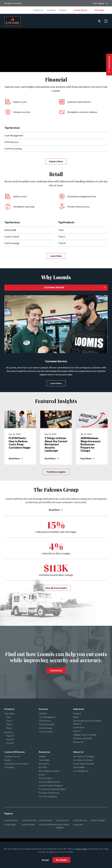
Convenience (79, 727)
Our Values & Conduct (83, 760)
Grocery (77, 731)
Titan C (62, 236)
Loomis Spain (10, 824)
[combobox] (56, 288)
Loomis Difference (15, 752)
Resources (44, 752)
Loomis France (62, 820)
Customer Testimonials (49, 793)
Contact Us (38, 10)
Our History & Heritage (84, 756)
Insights (42, 756)
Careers (63, 10)
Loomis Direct (80, 10)
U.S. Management (81, 771)
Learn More (56, 256)
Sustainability (79, 767)
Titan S (9, 724)
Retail (76, 717)
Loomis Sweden (28, 824)
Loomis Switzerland (47, 824)
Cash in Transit (12, 236)
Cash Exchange (12, 243)
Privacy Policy (82, 849)
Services (43, 709)
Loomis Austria (11, 820)
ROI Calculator (45, 778)
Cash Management (14, 135)
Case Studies (44, 760)
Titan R (62, 243)
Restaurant (78, 742)
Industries (79, 709)
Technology (9, 767)
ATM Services (11, 142)
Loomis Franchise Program (51, 785)
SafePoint (43, 713)
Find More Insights (56, 472)
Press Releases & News (49, 771)
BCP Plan (43, 767)
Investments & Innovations (17, 764)
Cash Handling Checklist (49, 782)
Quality (8, 760)
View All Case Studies (56, 588)
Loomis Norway (80, 820)
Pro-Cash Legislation (48, 796)
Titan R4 (10, 736)
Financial (77, 713)
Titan (61, 230)
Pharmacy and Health (83, 738)
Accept (45, 860)
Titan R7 (10, 739)
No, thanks (61, 860)
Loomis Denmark (29, 820)
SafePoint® (10, 230)
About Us (78, 752)
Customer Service (12, 756)
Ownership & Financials (84, 764)
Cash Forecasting (13, 148)
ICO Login (99, 10)
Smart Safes (10, 713)
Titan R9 (10, 743)
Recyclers (9, 732)
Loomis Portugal (98, 820)
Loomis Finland (45, 820)
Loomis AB (78, 824)
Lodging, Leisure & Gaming (85, 735)
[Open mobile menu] (106, 21)
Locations (51, 10)
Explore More (56, 161)
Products (9, 709)
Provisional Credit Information (52, 789)
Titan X (9, 728)
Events (42, 775)
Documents (44, 764)
